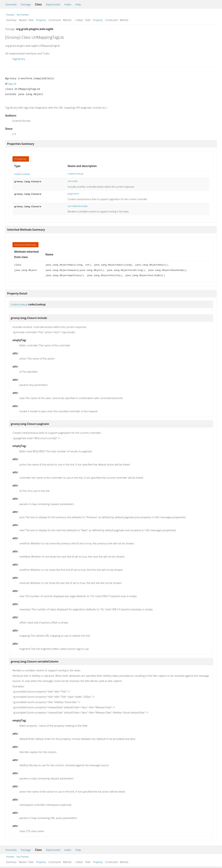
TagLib (12, 84)
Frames (10, 15)
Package (26, 4)
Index (68, 4)
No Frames (23, 15)
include (73, 181)
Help (78, 4)
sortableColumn (78, 206)
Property (41, 20)
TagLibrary (19, 59)
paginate (73, 193)
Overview (11, 4)
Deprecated (53, 4)
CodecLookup (22, 174)
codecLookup (75, 174)
